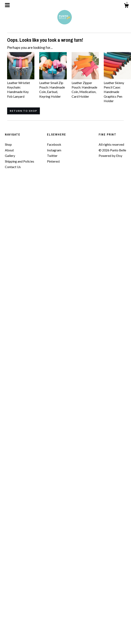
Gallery (10, 156)
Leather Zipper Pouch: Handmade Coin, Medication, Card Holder (85, 87)
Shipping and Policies (20, 161)
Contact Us (13, 167)
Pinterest (53, 161)
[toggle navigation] (7, 5)
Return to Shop (23, 111)
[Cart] (126, 6)
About (9, 150)
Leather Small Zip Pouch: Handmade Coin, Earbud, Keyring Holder (53, 87)
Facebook (54, 144)
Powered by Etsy (110, 156)
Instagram (54, 150)
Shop (8, 144)
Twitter (52, 156)
